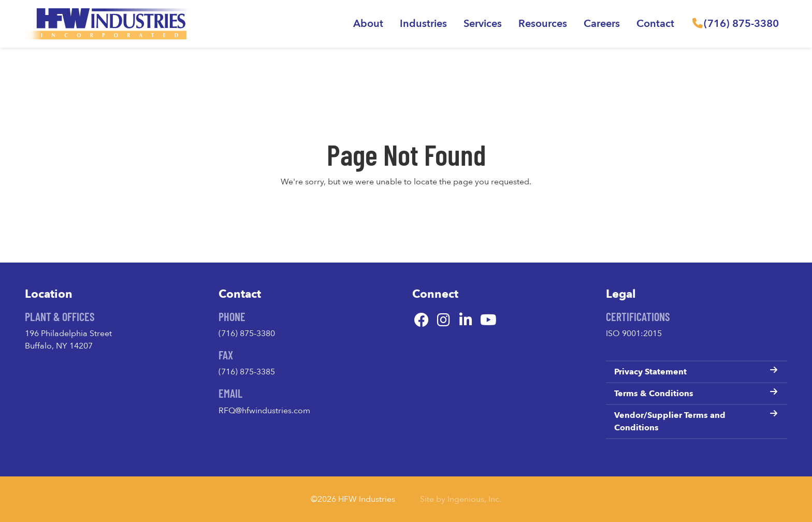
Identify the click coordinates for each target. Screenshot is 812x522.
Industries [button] (423, 24)
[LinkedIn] (466, 321)
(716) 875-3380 (247, 334)
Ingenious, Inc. (474, 499)
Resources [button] (543, 24)
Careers (602, 24)
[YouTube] (488, 321)
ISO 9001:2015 (634, 334)
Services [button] (483, 24)
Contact (655, 24)
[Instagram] (444, 321)
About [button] (368, 24)
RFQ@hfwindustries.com (264, 411)
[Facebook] (421, 321)
